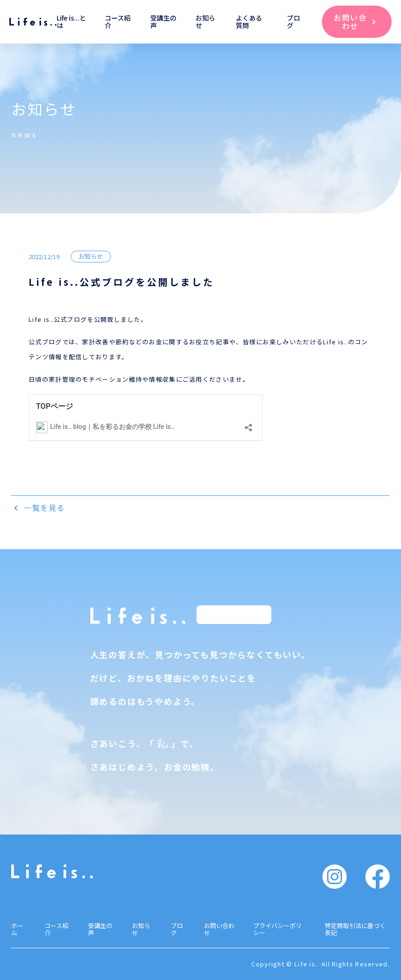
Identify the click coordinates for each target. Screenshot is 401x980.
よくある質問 (249, 22)
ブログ (293, 22)
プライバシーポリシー (277, 929)
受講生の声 (163, 22)
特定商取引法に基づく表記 (355, 929)
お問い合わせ (219, 929)
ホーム (17, 929)
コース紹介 (118, 22)
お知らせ (205, 22)
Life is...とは (71, 22)
